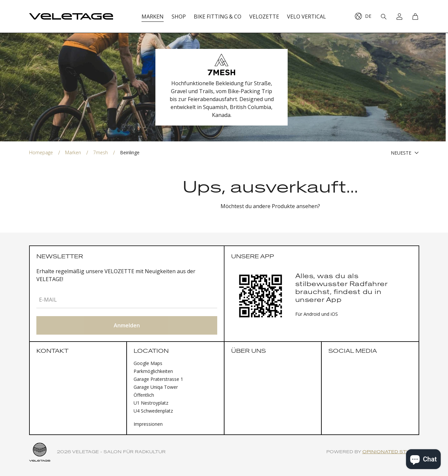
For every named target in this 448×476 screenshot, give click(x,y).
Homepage (41, 152)
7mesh (101, 152)
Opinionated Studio (391, 452)
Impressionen (148, 424)
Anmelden (127, 325)
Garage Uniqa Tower (156, 387)
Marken (73, 152)
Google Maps (148, 363)
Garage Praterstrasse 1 (158, 379)
